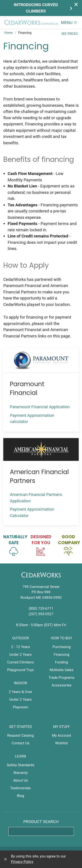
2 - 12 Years (21, 647)
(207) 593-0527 (41, 614)
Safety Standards (21, 765)
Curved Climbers (21, 662)
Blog (20, 796)
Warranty (21, 773)
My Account (61, 735)
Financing (61, 655)
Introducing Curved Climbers (44, 8)
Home (9, 33)
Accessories (62, 685)
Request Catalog (21, 735)
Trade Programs (61, 678)
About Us (21, 780)
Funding (62, 662)
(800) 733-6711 (41, 609)
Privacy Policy (22, 862)
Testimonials (20, 788)
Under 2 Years (20, 655)
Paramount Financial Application (41, 407)
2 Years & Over (20, 692)
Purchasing (62, 647)
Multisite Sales (61, 670)
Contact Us (21, 743)
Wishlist (62, 743)
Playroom (21, 707)
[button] (69, 23)
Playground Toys (21, 670)
